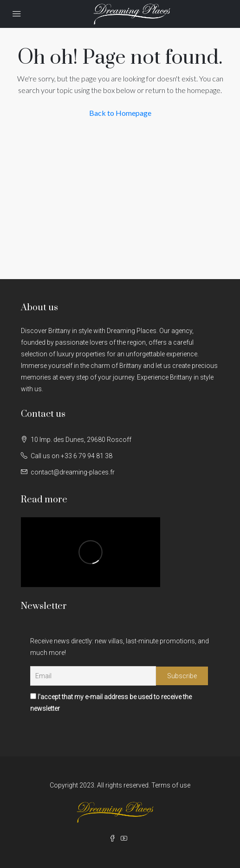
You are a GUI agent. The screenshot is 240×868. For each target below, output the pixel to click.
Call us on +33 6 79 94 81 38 (71, 456)
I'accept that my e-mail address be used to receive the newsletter (111, 703)
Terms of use (171, 785)
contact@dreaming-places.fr (73, 472)
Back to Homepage (120, 113)
